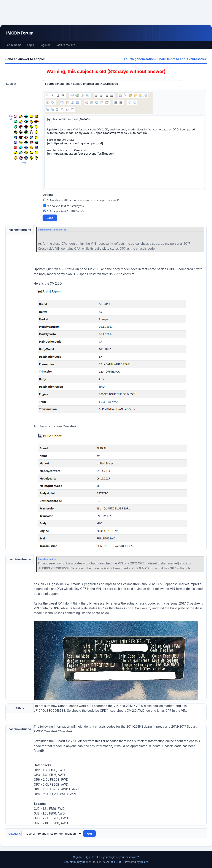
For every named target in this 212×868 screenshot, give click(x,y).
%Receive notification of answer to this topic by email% (82, 200)
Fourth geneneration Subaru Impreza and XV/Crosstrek (165, 59)
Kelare (144, 862)
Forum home (14, 45)
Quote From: (44, 230)
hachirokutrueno (58, 230)
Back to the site (65, 45)
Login (30, 45)
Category (14, 834)
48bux (53, 559)
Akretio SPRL (115, 862)
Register (45, 45)
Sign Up (89, 857)
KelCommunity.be (75, 862)
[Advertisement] (106, 12)
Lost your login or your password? (118, 857)
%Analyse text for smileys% (64, 206)
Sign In (77, 857)
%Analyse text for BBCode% (64, 211)
